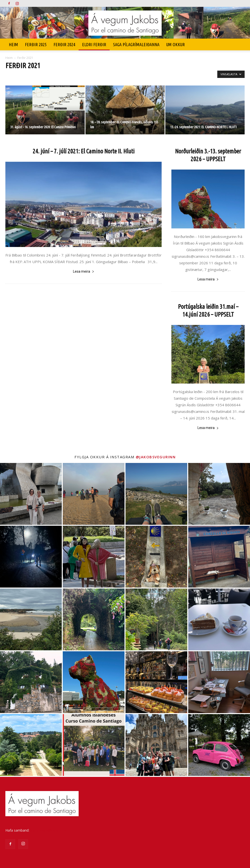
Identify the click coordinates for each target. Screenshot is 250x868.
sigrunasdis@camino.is (48, 830)
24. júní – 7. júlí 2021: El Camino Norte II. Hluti (84, 151)
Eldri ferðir (94, 44)
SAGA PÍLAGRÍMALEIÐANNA (136, 44)
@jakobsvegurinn (156, 457)
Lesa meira (84, 271)
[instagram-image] (31, 494)
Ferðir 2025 (36, 44)
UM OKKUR (176, 44)
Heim (13, 44)
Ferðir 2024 (64, 44)
